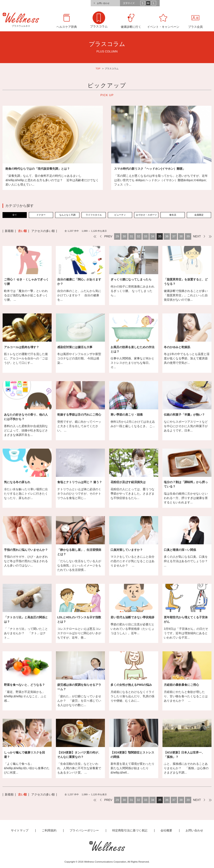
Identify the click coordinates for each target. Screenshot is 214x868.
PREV (108, 236)
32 (139, 236)
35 (160, 236)
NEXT (197, 236)
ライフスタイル (94, 215)
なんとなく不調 (67, 215)
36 (167, 236)
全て (15, 215)
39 (188, 236)
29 (117, 236)
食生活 (173, 215)
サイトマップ (20, 830)
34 (153, 236)
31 (131, 236)
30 (124, 236)
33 (146, 236)
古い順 (22, 231)
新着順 (9, 231)
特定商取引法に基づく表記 (130, 830)
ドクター (41, 215)
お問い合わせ (103, 3)
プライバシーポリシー (84, 830)
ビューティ (120, 215)
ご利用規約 (49, 830)
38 (181, 236)
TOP (98, 69)
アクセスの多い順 (43, 231)
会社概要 (166, 830)
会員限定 (199, 215)
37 (174, 236)
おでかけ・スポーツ (146, 215)
